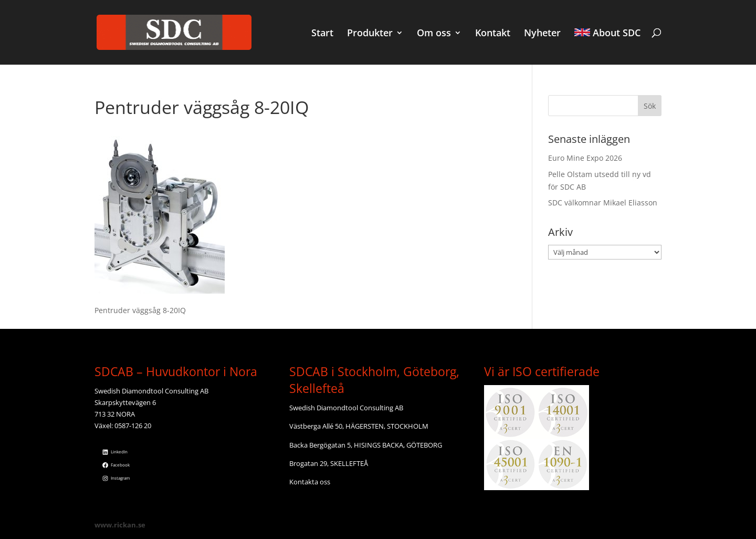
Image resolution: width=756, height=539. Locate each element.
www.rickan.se (120, 525)
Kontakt (493, 34)
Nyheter (542, 34)
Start (322, 34)
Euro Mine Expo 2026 (585, 158)
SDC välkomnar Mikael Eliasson (603, 203)
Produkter (370, 34)
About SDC (607, 34)
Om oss (434, 34)
